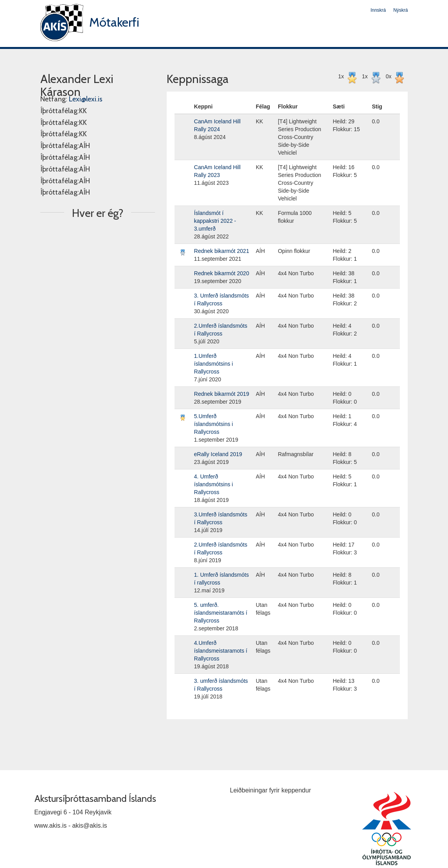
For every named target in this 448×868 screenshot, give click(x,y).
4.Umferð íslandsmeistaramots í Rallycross (221, 651)
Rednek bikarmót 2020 (222, 273)
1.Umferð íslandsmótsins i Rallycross (214, 364)
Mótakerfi (114, 22)
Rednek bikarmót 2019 (222, 394)
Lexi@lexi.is (86, 99)
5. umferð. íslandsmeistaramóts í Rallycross (221, 613)
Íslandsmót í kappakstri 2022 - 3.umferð (215, 221)
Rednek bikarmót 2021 (222, 251)
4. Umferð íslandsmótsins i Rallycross (214, 484)
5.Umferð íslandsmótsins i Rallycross (214, 424)
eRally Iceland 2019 (218, 454)
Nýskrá (400, 10)
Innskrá (378, 10)
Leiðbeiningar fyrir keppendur (271, 790)
